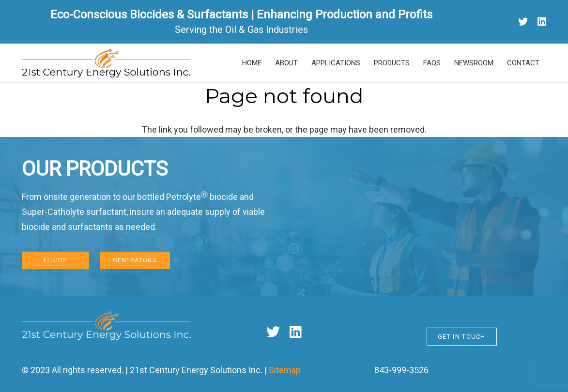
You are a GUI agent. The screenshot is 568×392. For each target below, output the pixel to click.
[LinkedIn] (542, 22)
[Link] (106, 63)
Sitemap (285, 370)
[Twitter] (523, 22)
